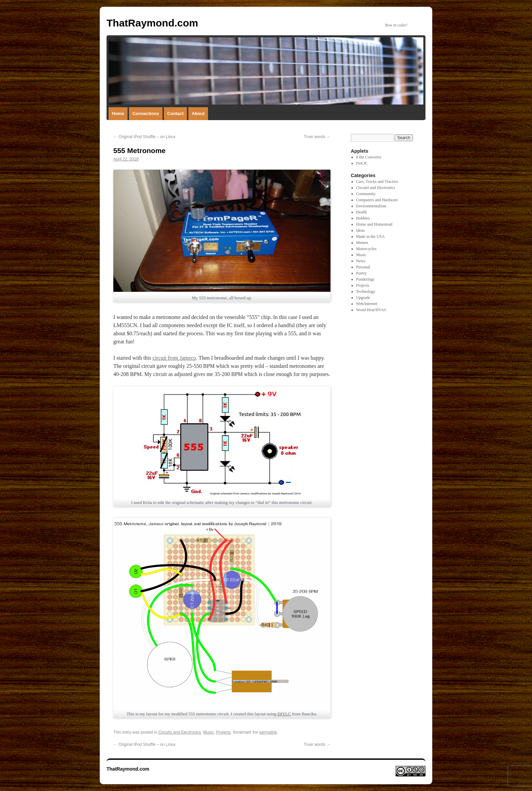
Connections (146, 114)
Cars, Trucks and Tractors (377, 182)
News (361, 261)
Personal (363, 267)
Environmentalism (371, 206)
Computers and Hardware (377, 200)
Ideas (360, 230)
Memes (362, 243)
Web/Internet (367, 304)
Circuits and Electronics (180, 732)
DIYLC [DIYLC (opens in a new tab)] (284, 714)
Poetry (362, 273)
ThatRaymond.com (152, 23)
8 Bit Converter (369, 157)
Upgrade (363, 298)
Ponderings (365, 279)
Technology (366, 291)
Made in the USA (370, 237)
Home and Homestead (374, 224)
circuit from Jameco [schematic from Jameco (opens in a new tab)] (174, 358)
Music (208, 732)
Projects (223, 732)
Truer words (317, 137)
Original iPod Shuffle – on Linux (144, 137)
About (198, 114)
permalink (268, 732)
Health (362, 212)
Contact (175, 114)
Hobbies (363, 218)
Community (366, 194)
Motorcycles (366, 249)
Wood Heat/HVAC (372, 310)
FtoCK (362, 163)
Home (118, 114)
